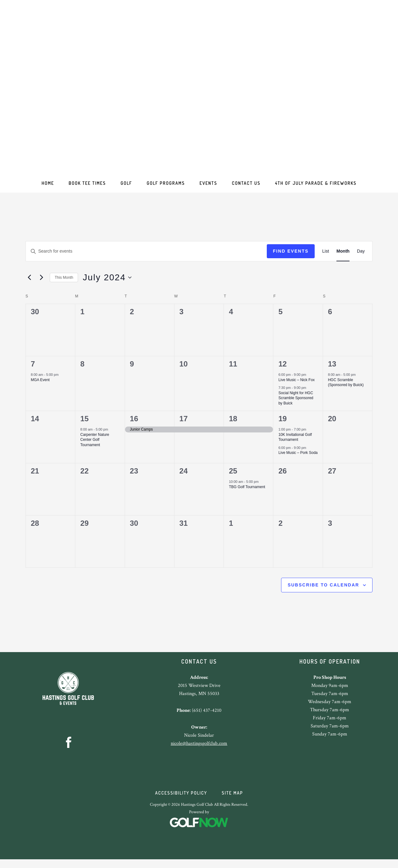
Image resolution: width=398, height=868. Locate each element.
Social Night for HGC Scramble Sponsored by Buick (296, 402)
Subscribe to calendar (323, 589)
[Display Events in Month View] (343, 256)
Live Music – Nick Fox (296, 384)
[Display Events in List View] (326, 256)
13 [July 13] (332, 368)
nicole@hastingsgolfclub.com (199, 748)
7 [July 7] (33, 368)
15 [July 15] (84, 423)
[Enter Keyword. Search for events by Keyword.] (146, 256)
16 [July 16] (134, 423)
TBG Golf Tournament (247, 491)
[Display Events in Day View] (361, 256)
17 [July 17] (184, 423)
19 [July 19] (282, 423)
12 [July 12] (282, 368)
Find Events (291, 255)
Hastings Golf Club (199, 90)
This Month (64, 282)
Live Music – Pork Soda (298, 457)
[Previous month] (29, 282)
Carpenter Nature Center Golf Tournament (95, 444)
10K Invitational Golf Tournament (295, 442)
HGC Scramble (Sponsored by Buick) (346, 387)
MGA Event (40, 384)
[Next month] (41, 282)
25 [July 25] (233, 475)
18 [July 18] (233, 423)
